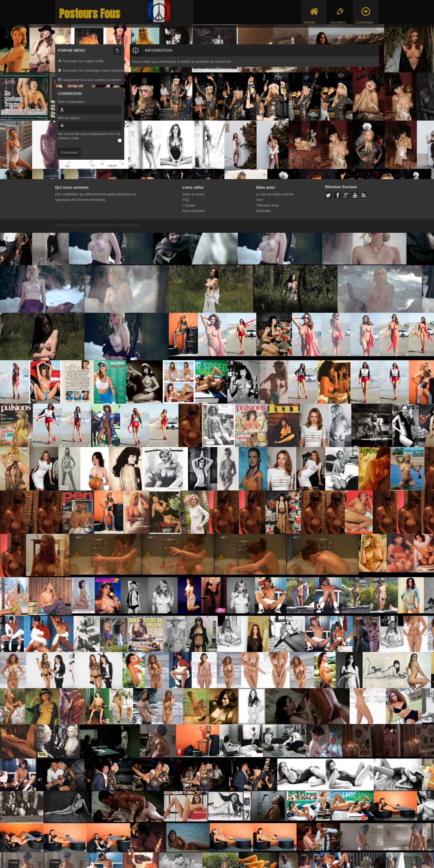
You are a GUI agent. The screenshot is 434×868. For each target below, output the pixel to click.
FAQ (186, 200)
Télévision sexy (267, 205)
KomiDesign (130, 225)
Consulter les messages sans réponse (91, 71)
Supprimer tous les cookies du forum (90, 80)
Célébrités (263, 211)
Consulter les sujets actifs (81, 61)
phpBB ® (82, 225)
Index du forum (193, 194)
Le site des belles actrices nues (275, 197)
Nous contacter (194, 211)
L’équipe (189, 205)
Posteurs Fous (90, 14)
